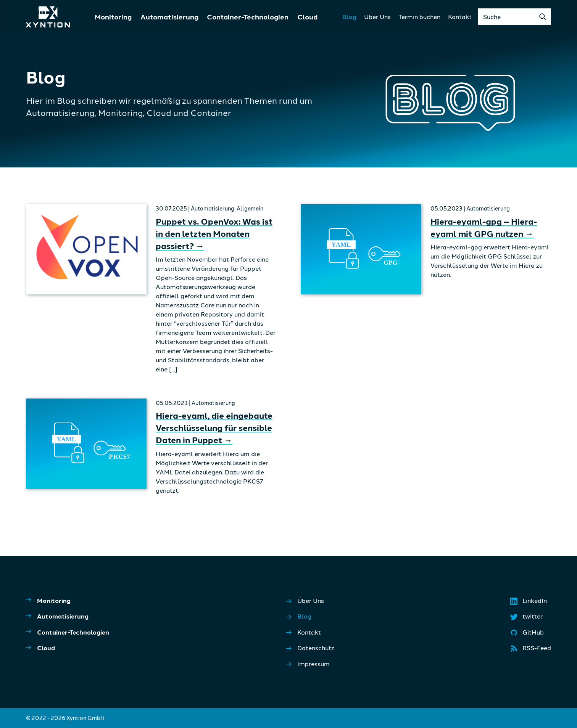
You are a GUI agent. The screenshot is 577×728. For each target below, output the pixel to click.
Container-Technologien (248, 17)
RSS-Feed (531, 650)
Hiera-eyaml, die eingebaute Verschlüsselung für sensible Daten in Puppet (214, 427)
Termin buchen (419, 17)
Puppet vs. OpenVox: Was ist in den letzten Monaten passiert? (214, 233)
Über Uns (377, 17)
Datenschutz (310, 648)
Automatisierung (169, 17)
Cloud (307, 17)
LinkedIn (529, 603)
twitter (527, 618)
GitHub (528, 634)
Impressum (308, 664)
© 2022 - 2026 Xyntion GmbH (65, 718)
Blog (349, 17)
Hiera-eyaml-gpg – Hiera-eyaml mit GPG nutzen (484, 227)
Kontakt (460, 17)
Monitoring (113, 17)
